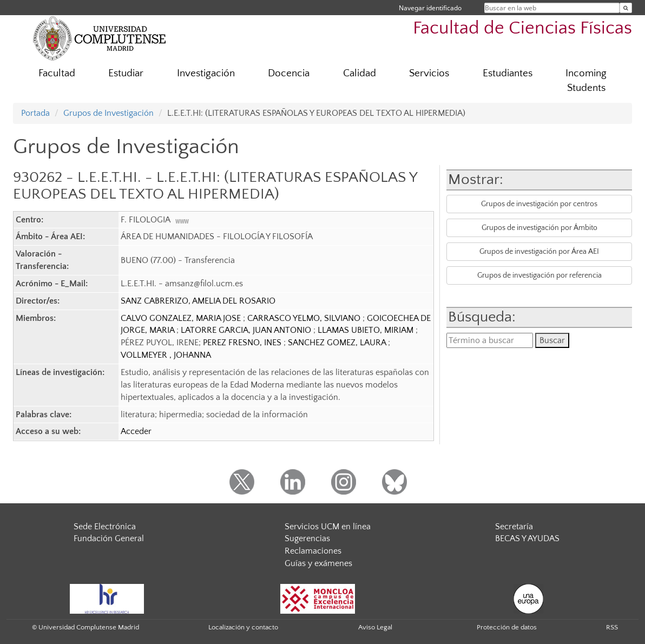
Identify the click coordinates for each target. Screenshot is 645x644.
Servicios (429, 73)
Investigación (206, 73)
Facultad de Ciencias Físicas (522, 28)
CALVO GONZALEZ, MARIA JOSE (182, 318)
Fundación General (109, 538)
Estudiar (126, 73)
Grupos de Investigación (108, 113)
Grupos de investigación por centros (539, 204)
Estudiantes (508, 73)
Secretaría (514, 527)
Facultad (57, 73)
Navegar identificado (430, 8)
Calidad (360, 73)
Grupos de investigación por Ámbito (539, 228)
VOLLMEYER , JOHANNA (166, 355)
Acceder (136, 431)
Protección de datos (507, 627)
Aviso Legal (375, 627)
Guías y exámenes (318, 563)
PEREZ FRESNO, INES (243, 343)
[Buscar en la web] (626, 8)
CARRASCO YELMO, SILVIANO (305, 318)
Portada (35, 113)
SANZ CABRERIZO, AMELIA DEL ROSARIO (198, 301)
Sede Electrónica (105, 527)
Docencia (289, 73)
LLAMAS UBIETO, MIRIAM (367, 330)
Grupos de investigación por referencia (539, 275)
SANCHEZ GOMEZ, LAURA (338, 343)
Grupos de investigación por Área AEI (539, 252)
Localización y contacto (243, 627)
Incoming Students (586, 81)
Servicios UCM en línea (328, 527)
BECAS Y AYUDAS (527, 538)
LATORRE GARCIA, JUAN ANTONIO (247, 330)
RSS (612, 627)
